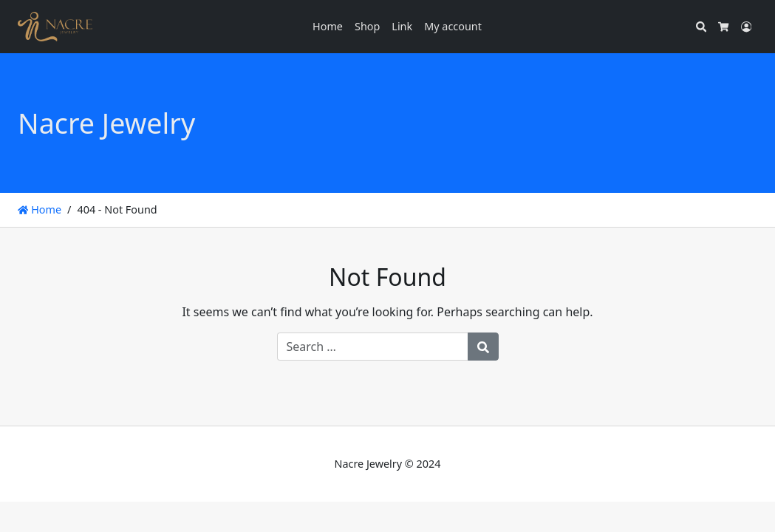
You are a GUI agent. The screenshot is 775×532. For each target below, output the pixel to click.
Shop (367, 26)
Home (328, 26)
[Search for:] (373, 347)
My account (453, 26)
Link (402, 26)
